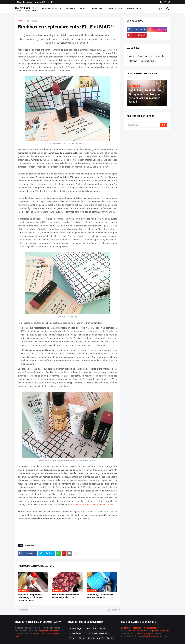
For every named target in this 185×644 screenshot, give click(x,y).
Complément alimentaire (98, 633)
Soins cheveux (76, 633)
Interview (133, 61)
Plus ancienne (112, 610)
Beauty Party (134, 9)
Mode (83, 9)
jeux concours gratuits (141, 633)
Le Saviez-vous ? (51, 9)
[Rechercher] (144, 125)
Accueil (21, 21)
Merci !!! (51, 2)
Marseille (115, 9)
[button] (161, 9)
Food (72, 638)
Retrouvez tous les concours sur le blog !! (139, 628)
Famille (110, 638)
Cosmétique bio (145, 56)
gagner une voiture (137, 631)
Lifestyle (97, 9)
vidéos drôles (152, 636)
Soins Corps (91, 628)
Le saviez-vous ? (148, 61)
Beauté (70, 9)
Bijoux (81, 638)
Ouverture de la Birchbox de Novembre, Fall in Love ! (65, 596)
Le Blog (18, 2)
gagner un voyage (160, 631)
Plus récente (22, 610)
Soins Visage (76, 628)
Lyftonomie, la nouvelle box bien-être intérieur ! (100, 596)
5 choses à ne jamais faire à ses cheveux (91, 505)
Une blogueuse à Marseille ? (34, 2)
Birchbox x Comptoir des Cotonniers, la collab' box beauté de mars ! (30, 598)
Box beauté (32, 21)
